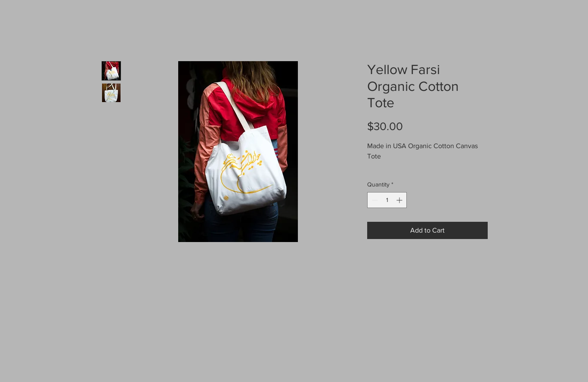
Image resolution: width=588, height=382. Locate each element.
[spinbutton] (387, 200)
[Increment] (400, 200)
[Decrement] (374, 200)
